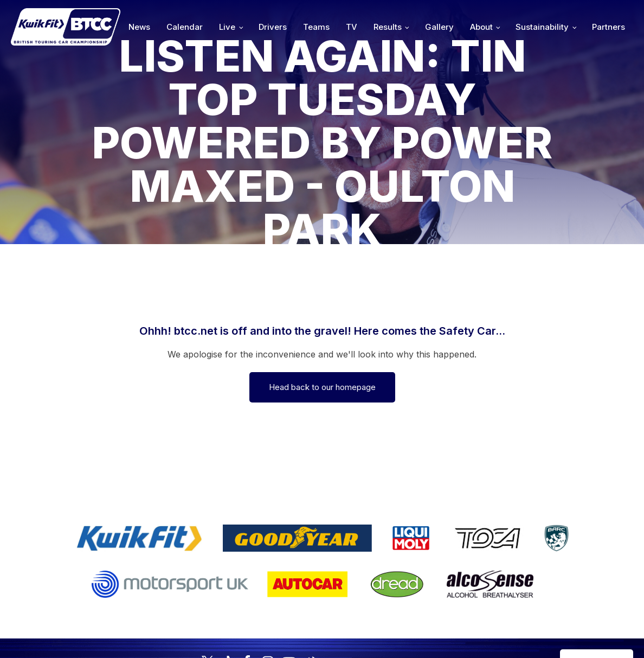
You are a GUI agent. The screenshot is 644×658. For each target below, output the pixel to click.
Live (227, 27)
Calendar (185, 27)
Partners (608, 27)
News (139, 27)
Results (388, 27)
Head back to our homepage (322, 387)
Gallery (439, 27)
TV (352, 27)
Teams (316, 27)
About (481, 27)
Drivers (273, 27)
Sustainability (542, 27)
